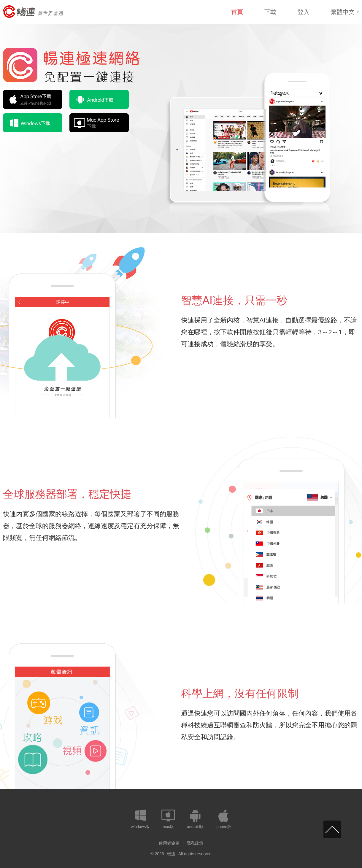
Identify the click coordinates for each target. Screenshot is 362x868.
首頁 (237, 12)
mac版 (168, 827)
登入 (304, 12)
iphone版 (223, 827)
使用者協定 (169, 843)
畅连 (171, 854)
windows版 (140, 827)
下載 (270, 12)
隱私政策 (195, 843)
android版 (195, 827)
